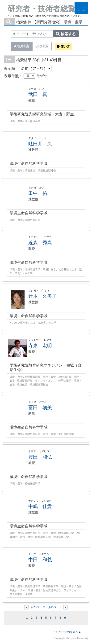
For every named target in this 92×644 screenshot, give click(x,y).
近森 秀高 (40, 243)
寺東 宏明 (40, 346)
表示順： (28, 68)
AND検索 (22, 46)
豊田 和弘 (40, 457)
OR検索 (42, 46)
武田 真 (38, 94)
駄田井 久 (40, 144)
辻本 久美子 (42, 296)
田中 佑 (38, 193)
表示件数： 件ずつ (26, 76)
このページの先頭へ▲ (67, 632)
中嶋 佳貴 (40, 506)
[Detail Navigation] (81, 8)
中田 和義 (40, 560)
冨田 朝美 (40, 407)
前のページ (38, 607)
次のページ (55, 607)
